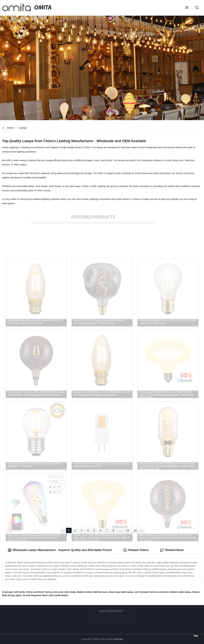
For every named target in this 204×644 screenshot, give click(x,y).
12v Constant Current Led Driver (152, 592)
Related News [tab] (172, 550)
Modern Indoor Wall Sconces (92, 592)
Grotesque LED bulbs (13, 592)
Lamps (23, 128)
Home (10, 128)
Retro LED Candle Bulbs (55, 595)
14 (135, 530)
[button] (187, 8)
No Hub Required (32, 595)
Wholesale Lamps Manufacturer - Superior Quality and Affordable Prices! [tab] (60, 550)
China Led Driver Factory (39, 592)
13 (127, 530)
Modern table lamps (180, 592)
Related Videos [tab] (136, 550)
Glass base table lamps (121, 592)
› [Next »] (142, 530)
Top (196, 635)
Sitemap (118, 639)
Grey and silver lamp (65, 592)
